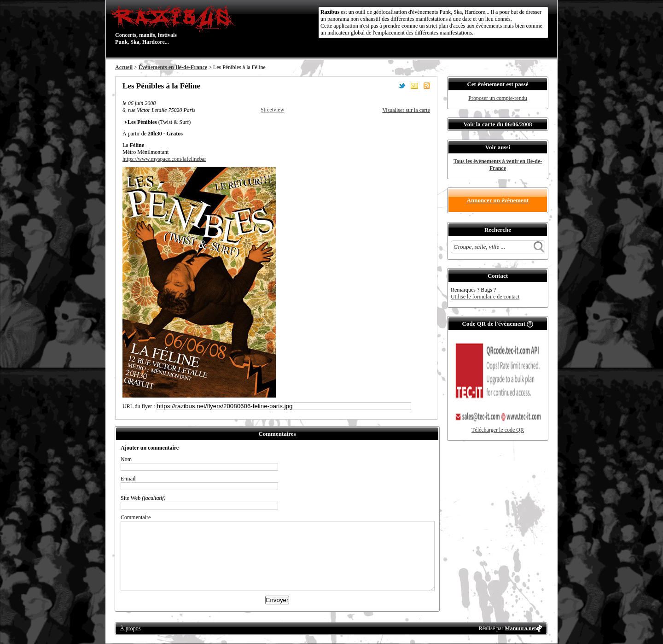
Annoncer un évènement (498, 200)
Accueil (124, 67)
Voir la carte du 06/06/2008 (498, 124)
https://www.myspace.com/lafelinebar (164, 159)
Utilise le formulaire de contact (485, 297)
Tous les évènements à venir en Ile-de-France (498, 165)
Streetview (272, 110)
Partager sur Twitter (402, 86)
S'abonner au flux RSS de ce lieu (427, 86)
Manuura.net (520, 628)
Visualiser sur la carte (406, 110)
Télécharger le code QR (498, 430)
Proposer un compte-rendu (497, 98)
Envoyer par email (414, 86)
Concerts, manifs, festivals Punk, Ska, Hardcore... (175, 25)
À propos (130, 628)
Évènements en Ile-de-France (173, 67)
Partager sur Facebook (390, 86)
